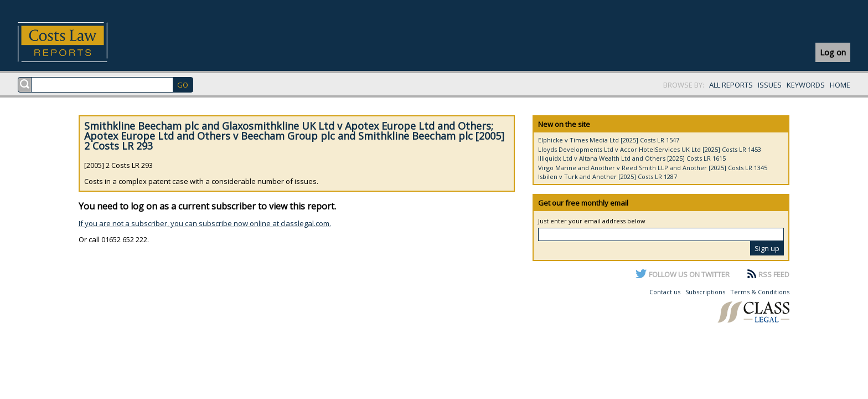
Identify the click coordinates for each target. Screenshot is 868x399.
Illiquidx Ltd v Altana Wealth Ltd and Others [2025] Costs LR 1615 (632, 158)
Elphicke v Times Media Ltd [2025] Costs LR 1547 (609, 140)
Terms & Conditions (760, 292)
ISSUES (770, 85)
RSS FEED (774, 274)
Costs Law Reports (76, 42)
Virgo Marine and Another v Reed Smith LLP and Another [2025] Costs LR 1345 (653, 168)
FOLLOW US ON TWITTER (689, 274)
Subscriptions (705, 292)
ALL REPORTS (731, 85)
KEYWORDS (806, 85)
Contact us (665, 292)
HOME (840, 85)
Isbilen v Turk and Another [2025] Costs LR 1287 (608, 177)
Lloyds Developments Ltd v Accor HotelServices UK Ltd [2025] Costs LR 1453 (650, 149)
